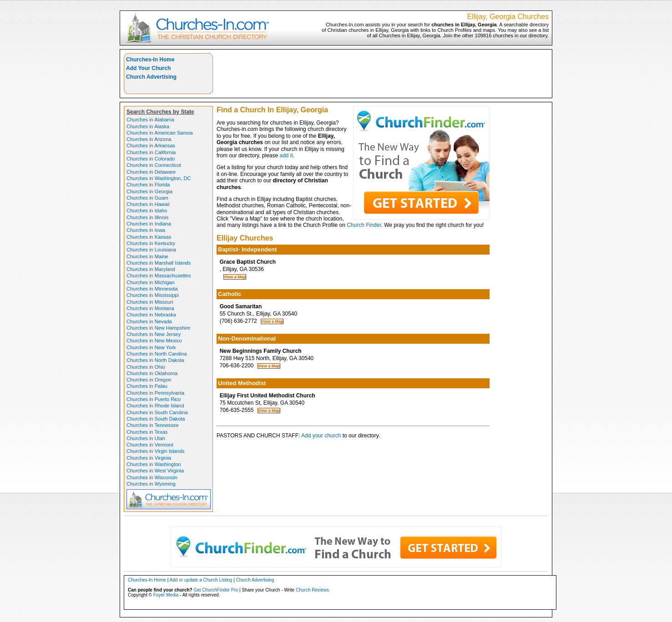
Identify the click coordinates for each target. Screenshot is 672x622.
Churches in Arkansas (151, 145)
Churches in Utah (146, 438)
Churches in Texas (147, 432)
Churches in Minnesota (152, 289)
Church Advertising (151, 77)
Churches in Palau (147, 386)
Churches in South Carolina (157, 412)
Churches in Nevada (149, 321)
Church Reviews (312, 590)
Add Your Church (148, 68)
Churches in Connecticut (154, 165)
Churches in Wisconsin (152, 477)
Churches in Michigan (151, 282)
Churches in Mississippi (153, 295)
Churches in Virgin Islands (156, 451)
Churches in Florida (148, 185)
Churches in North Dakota (155, 360)
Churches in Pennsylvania (155, 393)
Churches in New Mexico (154, 341)
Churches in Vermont (150, 445)
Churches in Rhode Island (155, 406)
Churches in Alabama (150, 120)
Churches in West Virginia (155, 471)
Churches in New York (151, 347)
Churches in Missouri (150, 302)
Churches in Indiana (149, 224)
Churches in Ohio (146, 367)
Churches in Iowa (146, 230)
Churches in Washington (154, 464)
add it (286, 155)
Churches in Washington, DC (159, 178)
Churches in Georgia (149, 191)
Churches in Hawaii (148, 204)
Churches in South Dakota (156, 419)
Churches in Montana (150, 308)
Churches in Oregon (149, 380)
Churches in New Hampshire (158, 328)
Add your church (321, 436)
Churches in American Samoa (160, 133)
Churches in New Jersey (154, 334)
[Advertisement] (383, 74)
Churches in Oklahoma (152, 373)
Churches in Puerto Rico (154, 399)
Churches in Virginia (149, 458)
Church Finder (364, 225)
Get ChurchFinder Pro (216, 590)
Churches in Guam (147, 198)
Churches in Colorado (151, 159)
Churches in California (151, 152)
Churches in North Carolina (157, 354)
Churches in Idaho (147, 211)
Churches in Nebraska (151, 315)
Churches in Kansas (149, 237)
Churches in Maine (147, 256)
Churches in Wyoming (151, 484)
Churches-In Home (150, 60)
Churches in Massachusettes (159, 276)
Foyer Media (166, 595)
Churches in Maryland (151, 269)
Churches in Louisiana (151, 250)
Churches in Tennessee (153, 425)
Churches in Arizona (149, 139)
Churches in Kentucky (151, 243)
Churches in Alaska (148, 126)
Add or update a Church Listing (201, 580)
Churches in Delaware (151, 172)
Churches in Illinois (147, 217)
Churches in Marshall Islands (159, 263)
